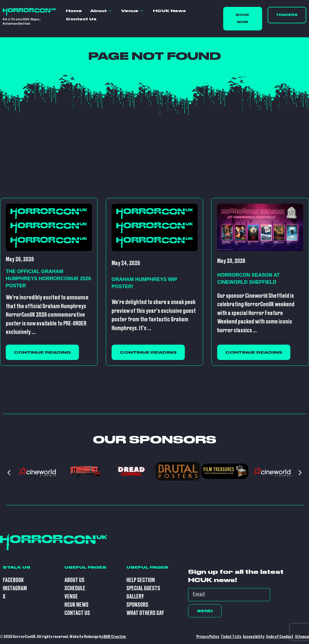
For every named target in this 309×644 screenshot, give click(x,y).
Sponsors (137, 605)
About (101, 11)
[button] (9, 473)
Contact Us (81, 19)
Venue (132, 11)
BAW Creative (115, 637)
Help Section (141, 580)
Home (74, 11)
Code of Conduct (280, 637)
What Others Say (145, 613)
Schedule (75, 588)
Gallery (135, 597)
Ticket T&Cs (231, 637)
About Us (74, 580)
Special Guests (143, 588)
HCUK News (169, 11)
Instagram (15, 588)
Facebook (13, 580)
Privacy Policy (208, 637)
